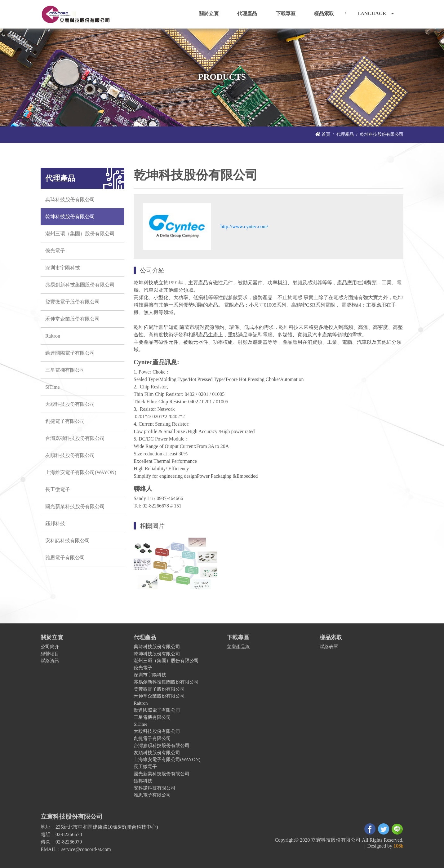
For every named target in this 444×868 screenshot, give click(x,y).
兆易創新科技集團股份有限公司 (80, 285)
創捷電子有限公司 (65, 421)
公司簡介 (50, 647)
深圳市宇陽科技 (63, 268)
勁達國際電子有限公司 (70, 353)
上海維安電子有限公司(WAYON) (81, 472)
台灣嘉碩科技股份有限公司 (75, 438)
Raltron (53, 336)
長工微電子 (58, 489)
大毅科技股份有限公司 (70, 404)
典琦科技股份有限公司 (70, 199)
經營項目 (50, 654)
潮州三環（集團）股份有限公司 (80, 234)
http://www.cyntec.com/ (244, 226)
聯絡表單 (329, 647)
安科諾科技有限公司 (68, 540)
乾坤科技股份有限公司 (70, 217)
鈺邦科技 (55, 523)
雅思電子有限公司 (65, 558)
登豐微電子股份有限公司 (73, 302)
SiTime (53, 387)
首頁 (323, 134)
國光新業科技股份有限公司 (75, 506)
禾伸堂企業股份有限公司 (73, 319)
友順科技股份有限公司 (70, 455)
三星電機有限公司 (65, 370)
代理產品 (345, 134)
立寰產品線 (238, 647)
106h (398, 846)
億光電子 (55, 251)
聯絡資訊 (50, 660)
